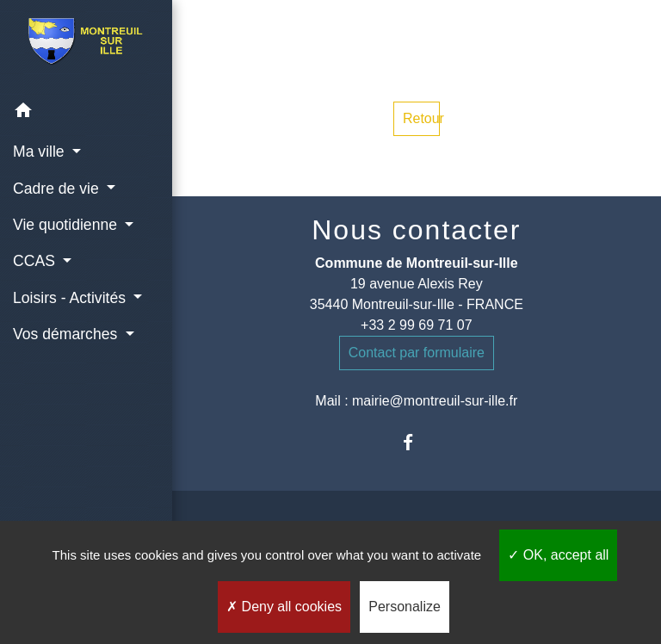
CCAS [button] (36, 261)
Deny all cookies (284, 607)
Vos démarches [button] (67, 334)
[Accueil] (86, 46)
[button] (86, 113)
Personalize (405, 607)
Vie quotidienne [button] (67, 225)
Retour (421, 118)
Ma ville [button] (41, 152)
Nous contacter (416, 230)
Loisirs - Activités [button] (71, 298)
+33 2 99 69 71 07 (416, 325)
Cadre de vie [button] (58, 189)
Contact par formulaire (417, 353)
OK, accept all (558, 555)
